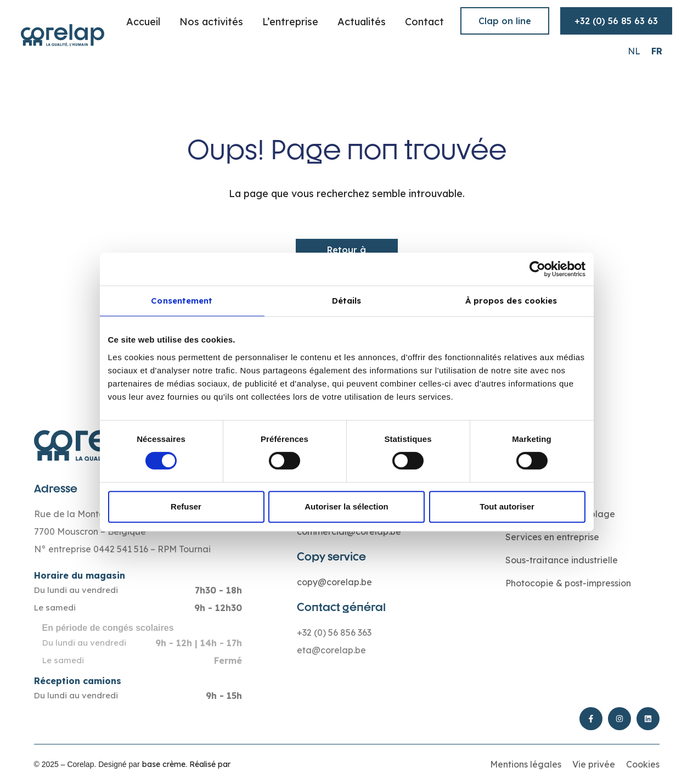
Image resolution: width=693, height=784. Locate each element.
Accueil (143, 22)
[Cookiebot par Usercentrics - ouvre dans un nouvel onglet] (537, 269)
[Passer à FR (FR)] (657, 51)
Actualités (362, 22)
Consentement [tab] (182, 301)
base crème (164, 764)
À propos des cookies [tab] (511, 301)
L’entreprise (290, 22)
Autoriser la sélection (347, 506)
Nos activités (211, 22)
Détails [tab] (347, 301)
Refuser (186, 506)
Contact (424, 22)
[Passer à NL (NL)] (634, 51)
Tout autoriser (507, 506)
